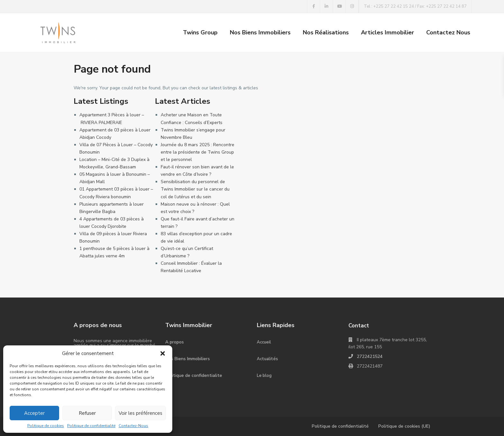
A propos (175, 342)
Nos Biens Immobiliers (260, 32)
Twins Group (200, 32)
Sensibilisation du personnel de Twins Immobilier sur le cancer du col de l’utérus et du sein (195, 189)
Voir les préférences (140, 413)
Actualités (267, 359)
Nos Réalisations (326, 32)
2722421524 (370, 356)
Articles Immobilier (387, 32)
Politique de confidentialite (194, 375)
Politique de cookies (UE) (404, 426)
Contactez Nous (448, 32)
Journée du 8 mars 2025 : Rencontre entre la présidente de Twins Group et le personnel (198, 152)
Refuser (87, 413)
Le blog (264, 376)
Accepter (34, 413)
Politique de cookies (46, 426)
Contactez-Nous (133, 426)
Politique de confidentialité (91, 426)
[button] (163, 353)
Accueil (264, 342)
